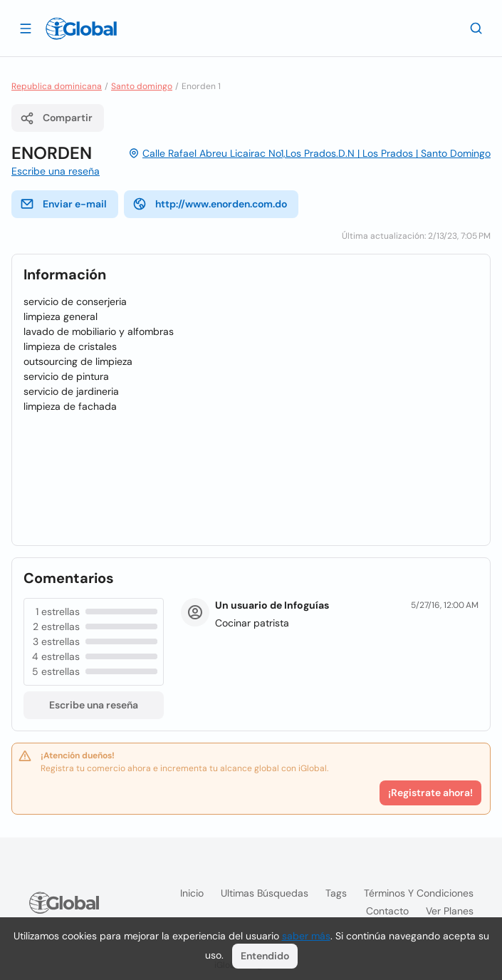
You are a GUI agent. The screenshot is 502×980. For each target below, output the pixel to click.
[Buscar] (476, 28)
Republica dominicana (57, 86)
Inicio (192, 893)
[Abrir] (26, 28)
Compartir (56, 118)
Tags (336, 893)
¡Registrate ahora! (430, 793)
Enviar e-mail (63, 204)
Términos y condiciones (419, 893)
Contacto (387, 911)
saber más (306, 936)
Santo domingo (142, 86)
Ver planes (450, 911)
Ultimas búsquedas (265, 893)
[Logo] (81, 29)
